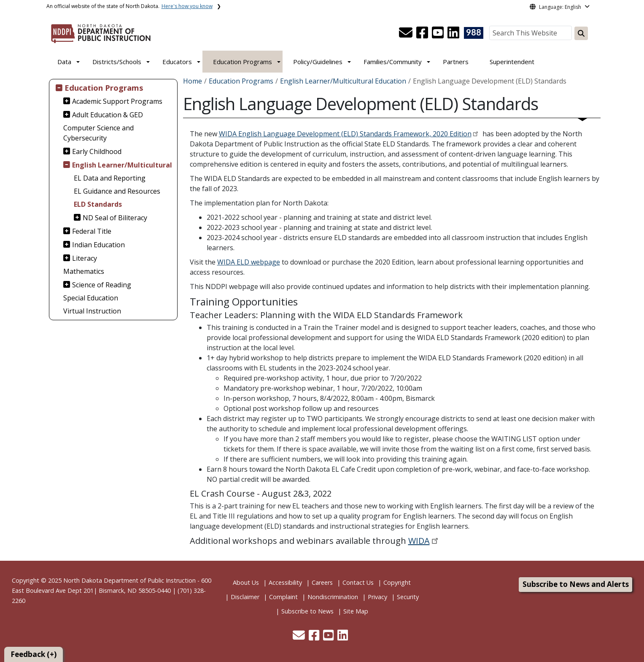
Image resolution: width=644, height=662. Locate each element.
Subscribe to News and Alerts (576, 584)
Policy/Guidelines (318, 62)
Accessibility (285, 582)
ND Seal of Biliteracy (115, 218)
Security (408, 597)
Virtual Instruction (92, 311)
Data (64, 62)
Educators (177, 62)
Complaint (283, 597)
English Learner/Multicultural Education (343, 81)
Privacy (377, 597)
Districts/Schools (117, 62)
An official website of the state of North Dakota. (129, 6)
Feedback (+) (34, 654)
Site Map (356, 611)
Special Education (91, 298)
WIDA (419, 541)
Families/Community (393, 62)
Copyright (397, 582)
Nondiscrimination (333, 597)
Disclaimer (245, 597)
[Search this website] (581, 33)
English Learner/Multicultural (122, 165)
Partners (456, 62)
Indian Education (98, 245)
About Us (246, 582)
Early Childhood (97, 151)
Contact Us (358, 582)
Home (193, 81)
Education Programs (243, 62)
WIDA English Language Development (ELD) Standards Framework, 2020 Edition (345, 134)
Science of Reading (102, 285)
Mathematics (84, 271)
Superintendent (512, 62)
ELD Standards (98, 204)
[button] (407, 35)
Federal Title (92, 231)
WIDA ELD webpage (249, 262)
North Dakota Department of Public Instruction (129, 580)
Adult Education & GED (108, 115)
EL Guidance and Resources (117, 191)
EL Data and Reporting (110, 178)
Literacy (85, 258)
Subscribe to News (307, 611)
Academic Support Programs (117, 101)
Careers (322, 582)
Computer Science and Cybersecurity (98, 133)
